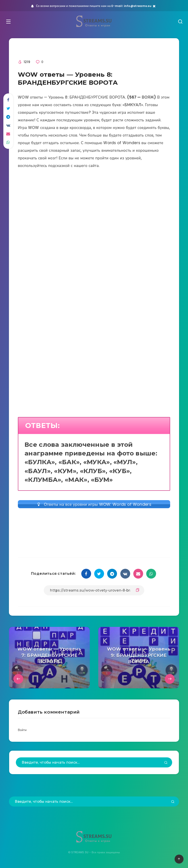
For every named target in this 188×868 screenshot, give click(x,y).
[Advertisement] (94, 224)
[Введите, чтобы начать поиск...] (94, 764)
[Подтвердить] (166, 765)
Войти (22, 732)
